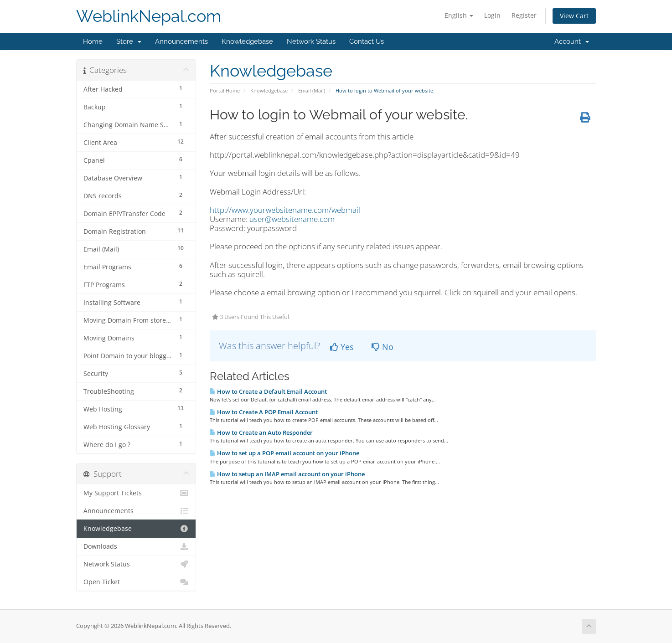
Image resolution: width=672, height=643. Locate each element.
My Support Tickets (136, 493)
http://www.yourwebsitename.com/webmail (285, 210)
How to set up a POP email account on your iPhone (284, 453)
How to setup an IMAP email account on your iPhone (287, 474)
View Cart (574, 16)
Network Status (311, 41)
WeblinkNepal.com (149, 16)
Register (524, 15)
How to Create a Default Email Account (268, 391)
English (459, 15)
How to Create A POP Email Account (264, 412)
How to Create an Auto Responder (261, 432)
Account (572, 41)
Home (93, 41)
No (383, 347)
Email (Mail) (312, 90)
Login (492, 15)
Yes (342, 347)
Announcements (181, 41)
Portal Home (225, 90)
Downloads (136, 546)
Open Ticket (136, 582)
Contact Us (367, 41)
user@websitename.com (292, 219)
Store (129, 41)
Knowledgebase (247, 41)
